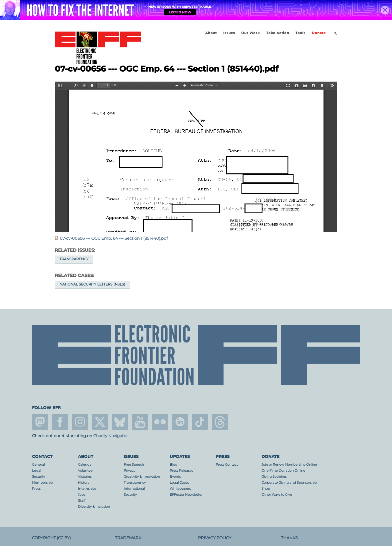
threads (220, 422)
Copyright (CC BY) (51, 538)
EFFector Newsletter (186, 495)
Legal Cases (179, 483)
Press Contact (227, 465)
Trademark (128, 538)
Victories (85, 477)
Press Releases (181, 471)
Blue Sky (120, 422)
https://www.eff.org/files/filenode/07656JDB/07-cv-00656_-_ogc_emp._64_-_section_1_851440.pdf (196, 157)
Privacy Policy (215, 538)
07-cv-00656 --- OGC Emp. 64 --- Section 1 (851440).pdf (114, 238)
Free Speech (134, 465)
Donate (319, 33)
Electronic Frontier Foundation (98, 48)
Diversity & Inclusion (94, 507)
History (84, 483)
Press (36, 489)
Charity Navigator (110, 436)
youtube (140, 422)
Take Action (278, 33)
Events (175, 477)
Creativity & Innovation (142, 477)
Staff (82, 501)
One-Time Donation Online (283, 471)
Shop (266, 489)
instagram (80, 422)
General (38, 465)
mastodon (40, 422)
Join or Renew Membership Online (289, 465)
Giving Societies (274, 477)
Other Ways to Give (277, 495)
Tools (300, 33)
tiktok (200, 422)
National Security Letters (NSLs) (92, 284)
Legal (36, 471)
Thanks (289, 538)
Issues (229, 33)
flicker (160, 422)
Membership (42, 483)
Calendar (85, 465)
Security (38, 477)
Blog (173, 465)
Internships (87, 489)
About (211, 33)
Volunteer (86, 471)
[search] (335, 33)
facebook (60, 422)
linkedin (180, 422)
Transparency (74, 259)
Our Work (250, 33)
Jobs (82, 495)
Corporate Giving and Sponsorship (289, 483)
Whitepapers (180, 489)
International (134, 489)
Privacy (129, 471)
